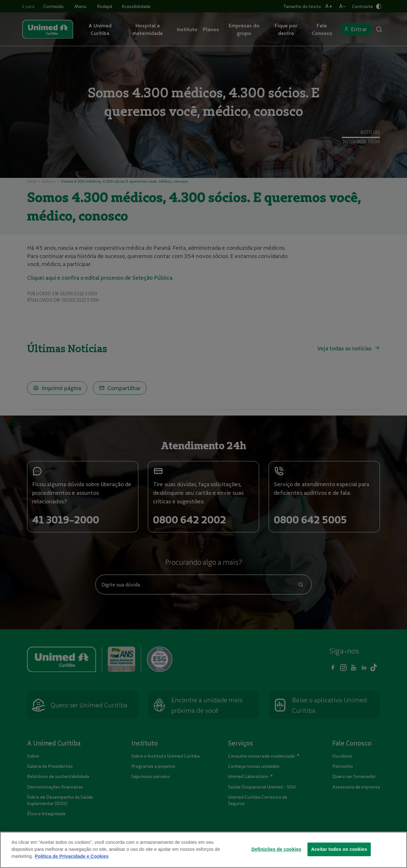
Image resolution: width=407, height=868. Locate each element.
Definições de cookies (276, 858)
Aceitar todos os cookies (339, 858)
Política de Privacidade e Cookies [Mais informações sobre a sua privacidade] (72, 865)
